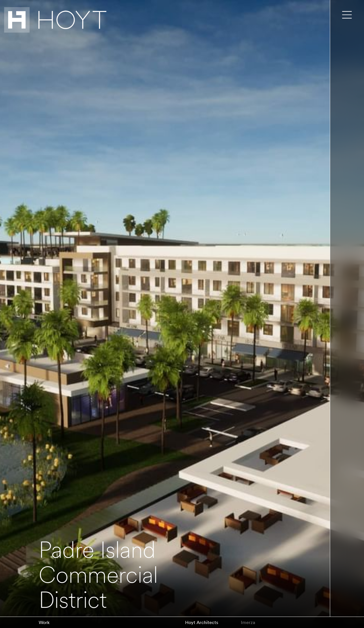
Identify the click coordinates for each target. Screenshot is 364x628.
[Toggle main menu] (347, 15)
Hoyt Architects (202, 622)
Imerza (248, 622)
